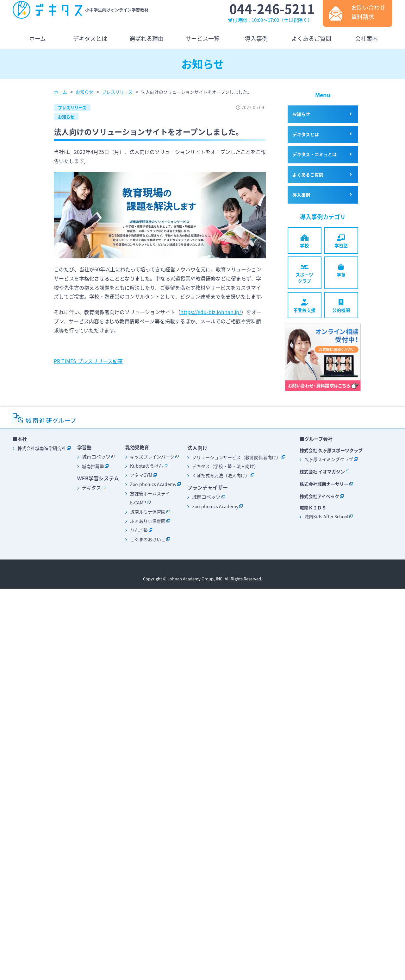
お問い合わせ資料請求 (368, 12)
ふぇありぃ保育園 (148, 521)
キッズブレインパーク (152, 457)
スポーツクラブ (305, 274)
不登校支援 (305, 306)
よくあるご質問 (308, 174)
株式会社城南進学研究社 (42, 448)
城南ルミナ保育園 (148, 512)
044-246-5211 (272, 9)
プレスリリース (72, 107)
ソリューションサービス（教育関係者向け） (236, 457)
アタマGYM (141, 475)
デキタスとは (306, 134)
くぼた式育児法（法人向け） (221, 475)
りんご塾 (139, 530)
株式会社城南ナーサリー (324, 484)
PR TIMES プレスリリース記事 (88, 361)
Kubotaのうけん (146, 466)
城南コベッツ (96, 457)
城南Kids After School (326, 516)
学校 (305, 242)
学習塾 (341, 242)
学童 (341, 271)
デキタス (91, 488)
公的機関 (341, 306)
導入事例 (301, 195)
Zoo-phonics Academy (153, 484)
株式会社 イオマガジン (322, 471)
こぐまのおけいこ (148, 539)
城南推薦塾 (93, 466)
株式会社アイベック (319, 496)
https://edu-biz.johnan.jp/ (211, 312)
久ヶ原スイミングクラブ (329, 459)
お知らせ (66, 117)
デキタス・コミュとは (315, 154)
